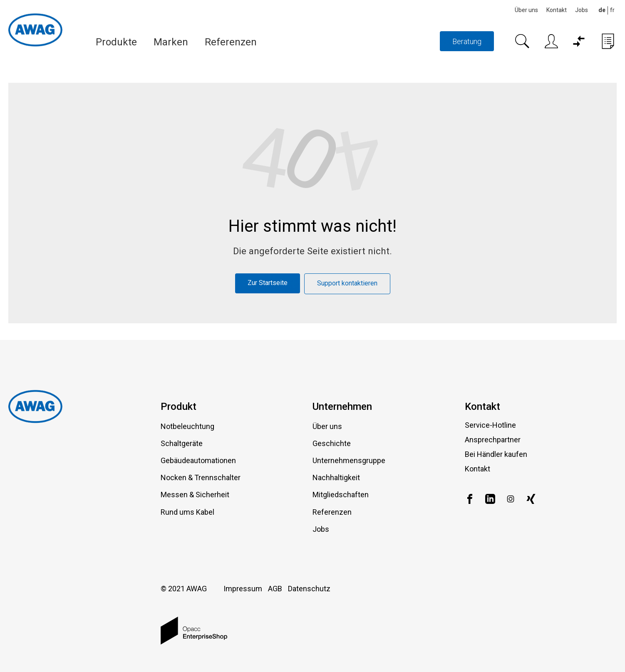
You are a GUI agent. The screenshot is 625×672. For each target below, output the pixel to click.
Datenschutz (309, 589)
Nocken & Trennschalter (201, 477)
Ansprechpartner (493, 440)
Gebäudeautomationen (198, 460)
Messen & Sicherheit (195, 495)
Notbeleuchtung (187, 426)
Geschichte (332, 443)
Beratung (467, 41)
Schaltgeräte (182, 443)
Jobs (582, 10)
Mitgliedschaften (341, 495)
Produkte (116, 42)
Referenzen (231, 42)
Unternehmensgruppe (349, 460)
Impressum (243, 589)
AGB (275, 589)
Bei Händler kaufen (496, 454)
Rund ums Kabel (187, 512)
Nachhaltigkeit (336, 477)
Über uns (526, 10)
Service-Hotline (490, 425)
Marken (171, 42)
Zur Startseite (268, 283)
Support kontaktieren (347, 283)
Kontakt (557, 10)
